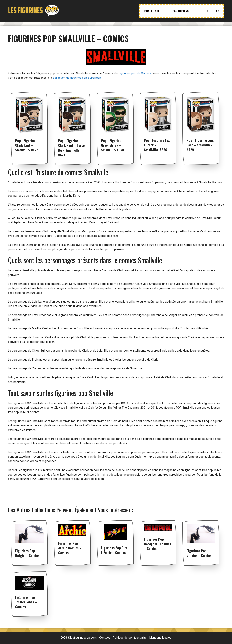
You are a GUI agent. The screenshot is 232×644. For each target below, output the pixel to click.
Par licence (156, 11)
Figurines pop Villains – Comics (199, 553)
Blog (205, 11)
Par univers (185, 11)
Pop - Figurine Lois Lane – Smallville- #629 (200, 145)
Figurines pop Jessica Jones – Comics (26, 602)
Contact (105, 638)
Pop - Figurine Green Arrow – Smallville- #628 (113, 145)
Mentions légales (160, 638)
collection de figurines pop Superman (77, 78)
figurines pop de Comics (135, 73)
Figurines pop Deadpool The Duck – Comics (158, 544)
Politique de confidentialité (130, 638)
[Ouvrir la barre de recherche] (218, 11)
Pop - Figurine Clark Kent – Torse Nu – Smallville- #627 (71, 148)
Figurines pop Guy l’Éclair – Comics (114, 550)
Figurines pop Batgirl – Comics (27, 553)
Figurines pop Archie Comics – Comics (70, 548)
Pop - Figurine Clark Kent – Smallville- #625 (27, 145)
